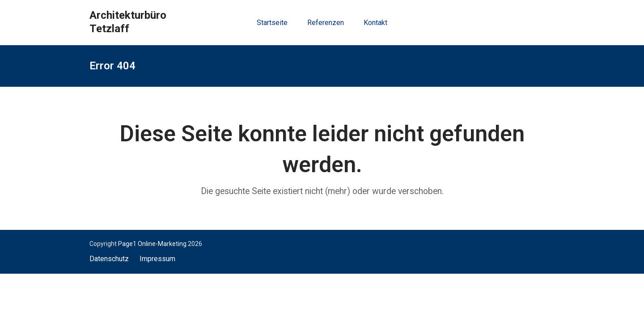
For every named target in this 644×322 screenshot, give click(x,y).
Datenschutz (109, 259)
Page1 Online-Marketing (152, 244)
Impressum (157, 259)
